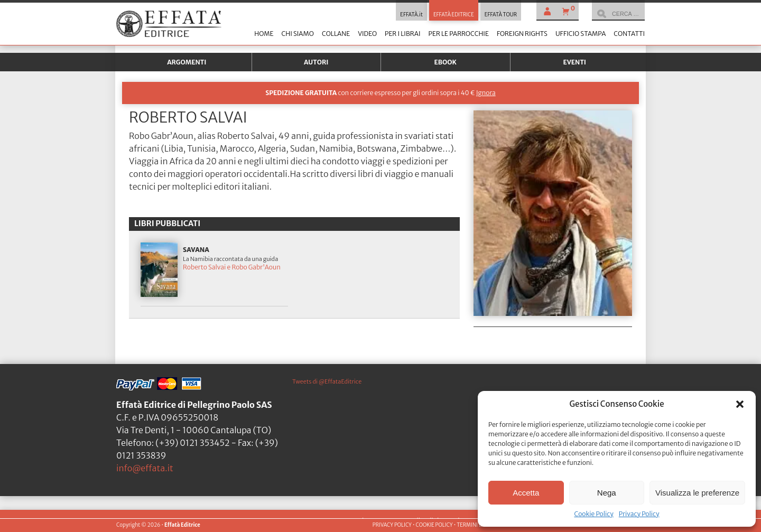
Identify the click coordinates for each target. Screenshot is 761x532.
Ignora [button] (486, 93)
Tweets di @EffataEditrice (327, 381)
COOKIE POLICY (434, 525)
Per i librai (403, 34)
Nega (607, 493)
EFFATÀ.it (411, 15)
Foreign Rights (522, 34)
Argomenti (187, 62)
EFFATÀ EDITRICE (454, 15)
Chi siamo (297, 34)
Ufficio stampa (581, 34)
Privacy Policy (639, 514)
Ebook (446, 62)
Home (264, 34)
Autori (316, 62)
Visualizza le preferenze (697, 493)
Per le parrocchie (459, 34)
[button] (740, 404)
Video (367, 34)
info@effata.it (145, 468)
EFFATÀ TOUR (501, 15)
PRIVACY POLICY (392, 525)
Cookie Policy (593, 514)
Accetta (526, 493)
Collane (336, 34)
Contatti (629, 34)
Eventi (574, 62)
